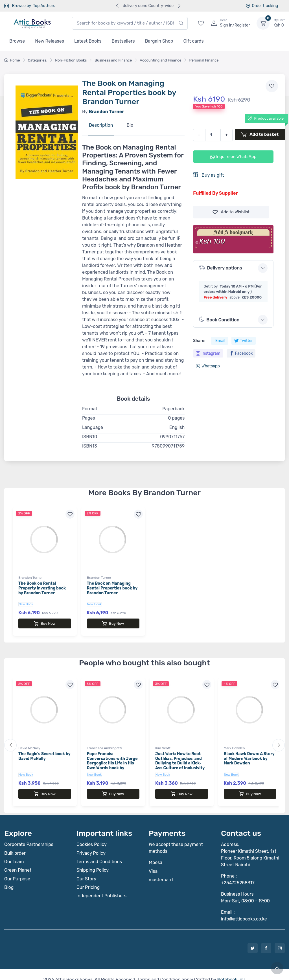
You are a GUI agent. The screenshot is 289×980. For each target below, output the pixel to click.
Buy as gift (208, 175)
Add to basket (260, 134)
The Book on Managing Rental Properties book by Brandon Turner (112, 588)
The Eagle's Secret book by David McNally (44, 751)
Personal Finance (204, 60)
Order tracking (262, 6)
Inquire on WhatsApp (233, 157)
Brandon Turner (31, 578)
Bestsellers (123, 41)
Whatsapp (208, 366)
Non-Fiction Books (71, 60)
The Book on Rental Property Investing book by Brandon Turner (42, 588)
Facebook (241, 353)
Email (220, 341)
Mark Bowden (234, 743)
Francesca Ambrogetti (104, 743)
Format (90, 409)
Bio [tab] (130, 125)
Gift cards (193, 41)
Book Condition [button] (219, 319)
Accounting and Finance (160, 60)
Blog (9, 877)
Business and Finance (113, 60)
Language (93, 427)
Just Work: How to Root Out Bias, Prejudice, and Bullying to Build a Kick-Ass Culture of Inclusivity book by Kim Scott (180, 758)
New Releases (50, 41)
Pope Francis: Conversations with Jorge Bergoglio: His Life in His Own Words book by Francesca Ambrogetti (112, 758)
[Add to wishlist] (272, 86)
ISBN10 (90, 437)
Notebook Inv (231, 969)
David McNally (29, 743)
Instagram (208, 353)
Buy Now (45, 624)
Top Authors (44, 6)
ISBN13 (90, 446)
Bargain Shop (159, 41)
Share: (199, 341)
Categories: (38, 60)
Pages (89, 418)
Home (12, 60)
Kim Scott (163, 743)
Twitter (244, 341)
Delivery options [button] (220, 268)
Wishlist (231, 212)
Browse (17, 41)
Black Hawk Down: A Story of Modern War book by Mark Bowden (249, 754)
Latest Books (88, 41)
